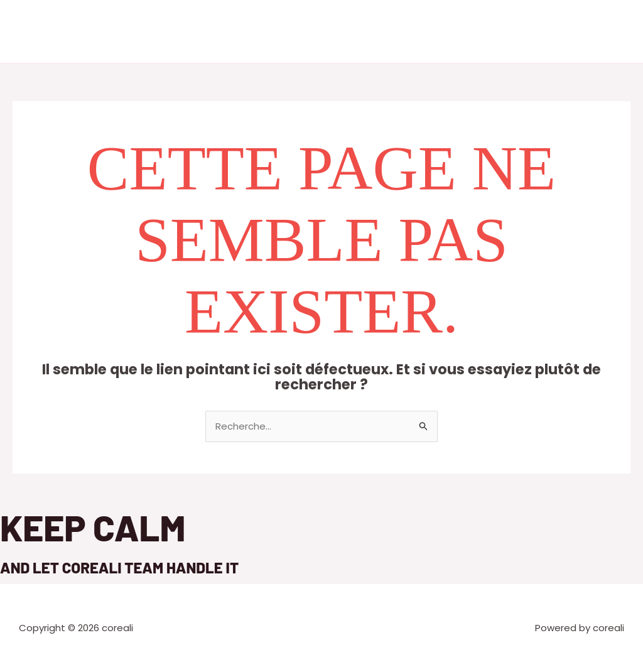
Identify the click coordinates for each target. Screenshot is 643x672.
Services (313, 31)
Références (374, 31)
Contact (435, 31)
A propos (258, 31)
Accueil (206, 31)
